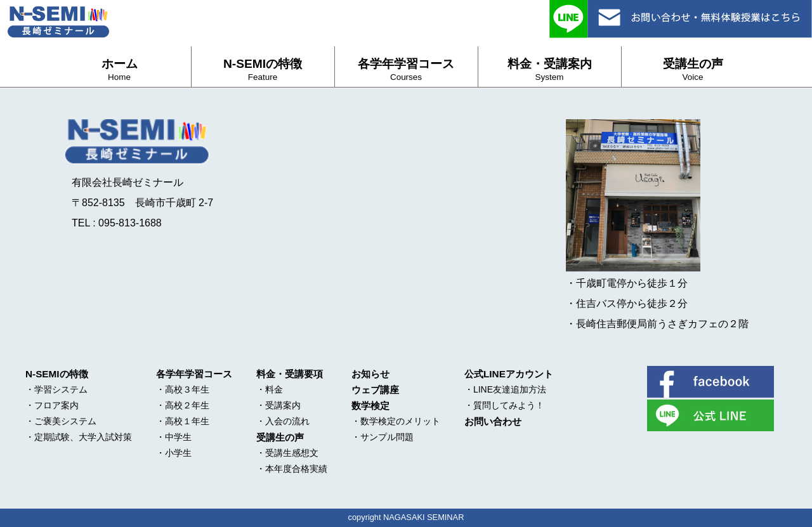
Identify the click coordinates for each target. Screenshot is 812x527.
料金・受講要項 (290, 374)
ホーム (120, 70)
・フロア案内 (52, 405)
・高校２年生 (183, 405)
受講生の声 (693, 70)
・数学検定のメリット (396, 421)
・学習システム (56, 389)
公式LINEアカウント (509, 374)
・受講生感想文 (287, 453)
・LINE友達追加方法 (505, 389)
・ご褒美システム (61, 421)
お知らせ (370, 374)
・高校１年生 (183, 421)
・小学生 (174, 453)
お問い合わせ (493, 421)
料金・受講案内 (550, 70)
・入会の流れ (283, 421)
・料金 (270, 389)
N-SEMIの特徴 (263, 70)
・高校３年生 (183, 389)
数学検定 (370, 406)
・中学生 (174, 437)
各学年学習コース (406, 70)
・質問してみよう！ (504, 405)
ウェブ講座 (375, 390)
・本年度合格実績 (292, 469)
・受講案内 (278, 405)
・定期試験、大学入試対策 (79, 437)
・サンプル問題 (383, 437)
